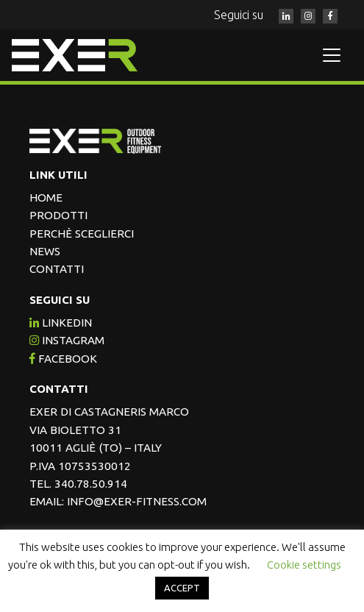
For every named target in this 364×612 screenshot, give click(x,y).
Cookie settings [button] (304, 565)
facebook (63, 359)
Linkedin (61, 323)
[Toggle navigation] (332, 55)
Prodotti (58, 215)
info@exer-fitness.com (137, 501)
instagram (67, 340)
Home (46, 198)
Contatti (57, 269)
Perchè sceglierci (82, 234)
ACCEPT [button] (182, 588)
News (45, 251)
